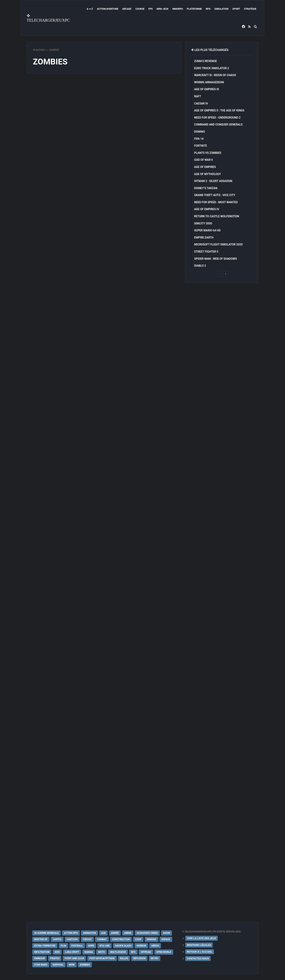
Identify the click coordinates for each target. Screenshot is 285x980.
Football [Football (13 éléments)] (77, 946)
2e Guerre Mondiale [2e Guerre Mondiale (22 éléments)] (47, 933)
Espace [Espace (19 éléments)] (166, 939)
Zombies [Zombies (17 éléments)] (85, 965)
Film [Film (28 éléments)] (63, 946)
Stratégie (250, 9)
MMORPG (178, 9)
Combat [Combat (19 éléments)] (102, 939)
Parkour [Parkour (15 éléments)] (40, 958)
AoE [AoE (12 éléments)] (103, 933)
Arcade (127, 9)
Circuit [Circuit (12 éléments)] (87, 939)
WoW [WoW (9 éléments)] (72, 965)
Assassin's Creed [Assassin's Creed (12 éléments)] (147, 933)
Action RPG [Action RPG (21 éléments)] (71, 933)
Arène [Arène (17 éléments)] (128, 933)
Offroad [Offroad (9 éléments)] (146, 952)
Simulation (221, 9)
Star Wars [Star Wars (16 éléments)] (41, 965)
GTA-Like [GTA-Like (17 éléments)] (104, 946)
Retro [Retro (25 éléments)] (155, 958)
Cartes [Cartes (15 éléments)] (57, 939)
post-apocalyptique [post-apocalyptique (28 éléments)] (102, 958)
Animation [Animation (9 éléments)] (89, 933)
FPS (151, 9)
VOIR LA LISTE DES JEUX (201, 938)
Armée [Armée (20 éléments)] (115, 933)
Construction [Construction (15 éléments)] (121, 939)
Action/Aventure (108, 9)
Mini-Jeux (163, 9)
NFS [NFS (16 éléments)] (133, 952)
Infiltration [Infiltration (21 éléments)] (42, 952)
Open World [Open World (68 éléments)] (164, 952)
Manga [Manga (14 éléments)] (89, 952)
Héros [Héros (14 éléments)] (155, 946)
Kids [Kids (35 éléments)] (57, 952)
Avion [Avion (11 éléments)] (167, 933)
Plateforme (194, 9)
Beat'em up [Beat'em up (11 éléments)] (41, 939)
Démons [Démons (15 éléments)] (152, 939)
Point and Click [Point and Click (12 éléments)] (75, 958)
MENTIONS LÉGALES (199, 945)
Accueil (39, 50)
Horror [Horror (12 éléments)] (141, 946)
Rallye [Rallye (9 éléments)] (124, 958)
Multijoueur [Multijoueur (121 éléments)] (118, 952)
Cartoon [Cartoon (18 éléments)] (72, 939)
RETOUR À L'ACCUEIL (200, 952)
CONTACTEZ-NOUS (198, 959)
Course (140, 9)
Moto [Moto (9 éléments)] (102, 952)
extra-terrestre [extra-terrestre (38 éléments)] (45, 946)
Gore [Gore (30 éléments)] (91, 946)
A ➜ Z (90, 9)
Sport (236, 9)
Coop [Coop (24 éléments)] (138, 939)
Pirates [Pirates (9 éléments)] (55, 958)
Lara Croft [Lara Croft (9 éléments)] (72, 952)
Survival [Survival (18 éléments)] (58, 965)
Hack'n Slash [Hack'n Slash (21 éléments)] (123, 946)
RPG (208, 9)
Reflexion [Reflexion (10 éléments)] (139, 958)
